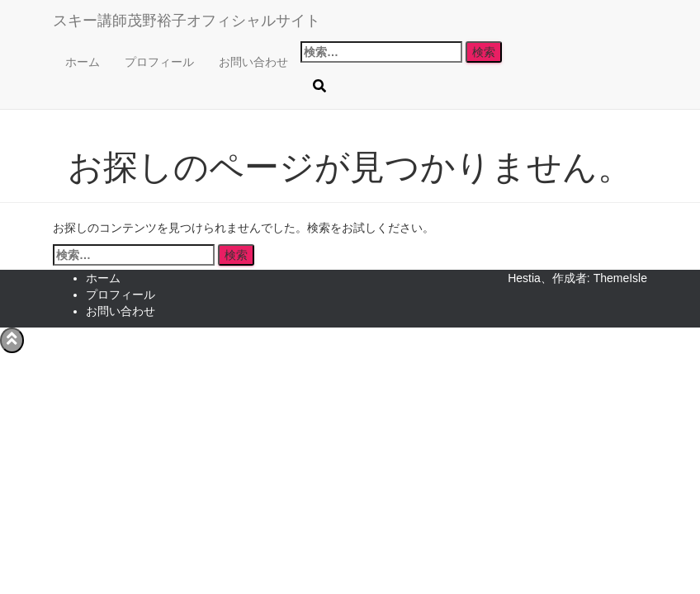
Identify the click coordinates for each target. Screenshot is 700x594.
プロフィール (159, 62)
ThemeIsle (620, 278)
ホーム (83, 62)
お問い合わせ (253, 62)
